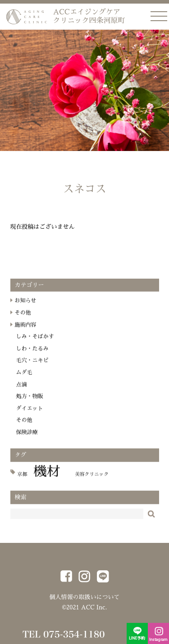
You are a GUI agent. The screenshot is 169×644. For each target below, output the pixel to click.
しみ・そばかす (35, 342)
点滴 (22, 390)
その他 (23, 318)
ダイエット (30, 414)
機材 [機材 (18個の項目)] (47, 477)
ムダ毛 (24, 378)
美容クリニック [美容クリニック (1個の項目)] (92, 480)
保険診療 (27, 438)
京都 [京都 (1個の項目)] (22, 480)
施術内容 (26, 330)
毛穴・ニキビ (32, 366)
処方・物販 (30, 402)
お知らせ (26, 306)
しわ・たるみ (32, 354)
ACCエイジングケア (89, 17)
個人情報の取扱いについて (84, 597)
